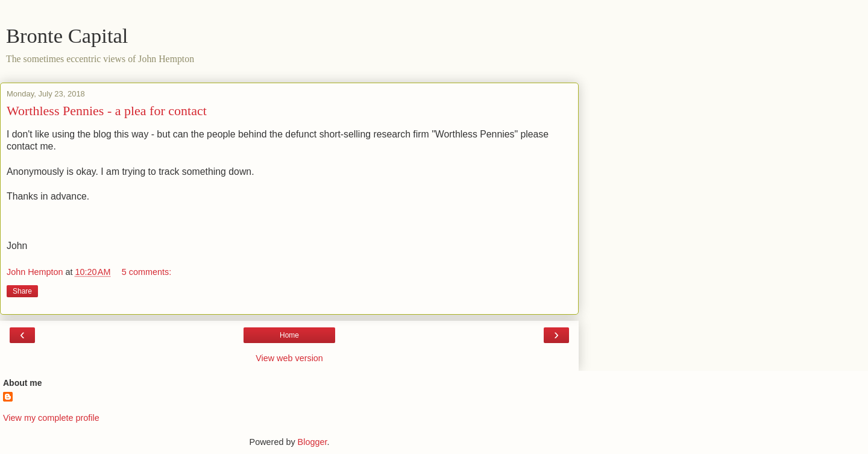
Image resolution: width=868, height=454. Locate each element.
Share (22, 291)
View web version (289, 358)
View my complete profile (51, 418)
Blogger (313, 442)
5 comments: (146, 272)
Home (289, 335)
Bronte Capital (67, 36)
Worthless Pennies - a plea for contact (107, 111)
